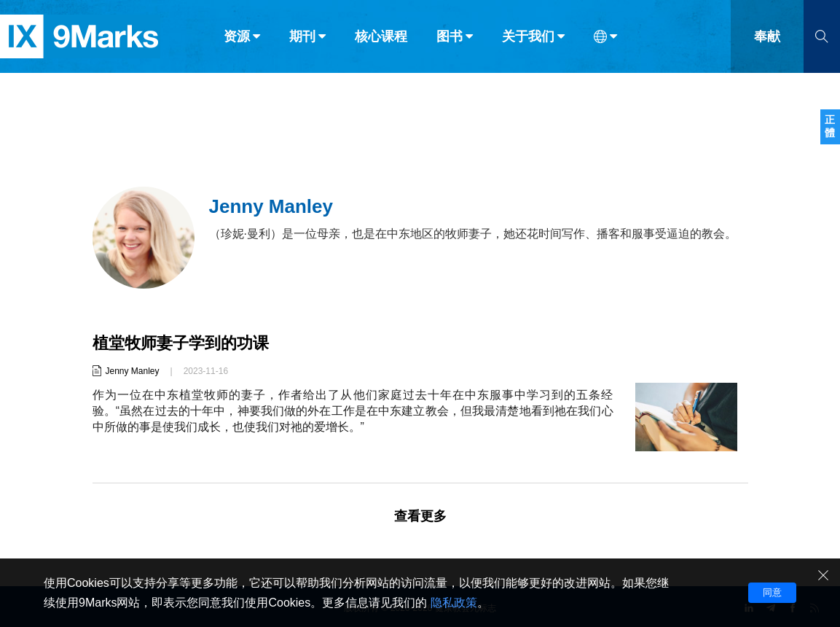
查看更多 (420, 516)
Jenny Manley (133, 371)
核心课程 (381, 42)
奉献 (767, 42)
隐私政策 (454, 603)
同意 (772, 592)
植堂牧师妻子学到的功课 (181, 343)
